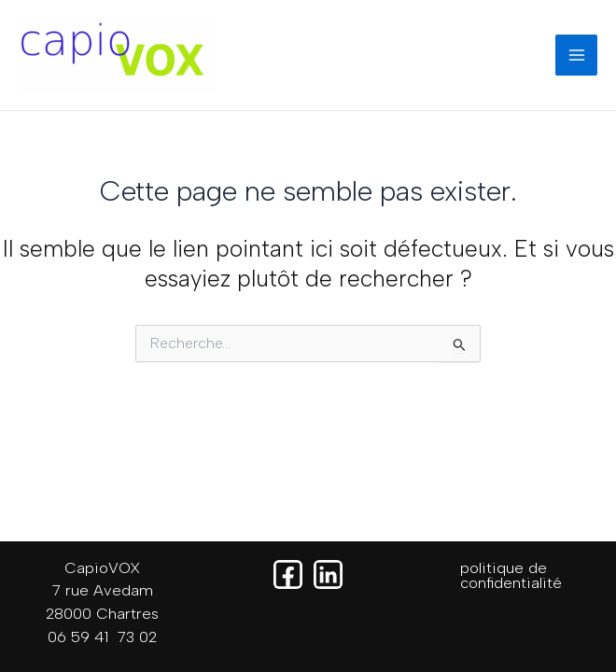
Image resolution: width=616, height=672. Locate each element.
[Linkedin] (328, 574)
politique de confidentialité (511, 575)
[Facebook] (288, 574)
